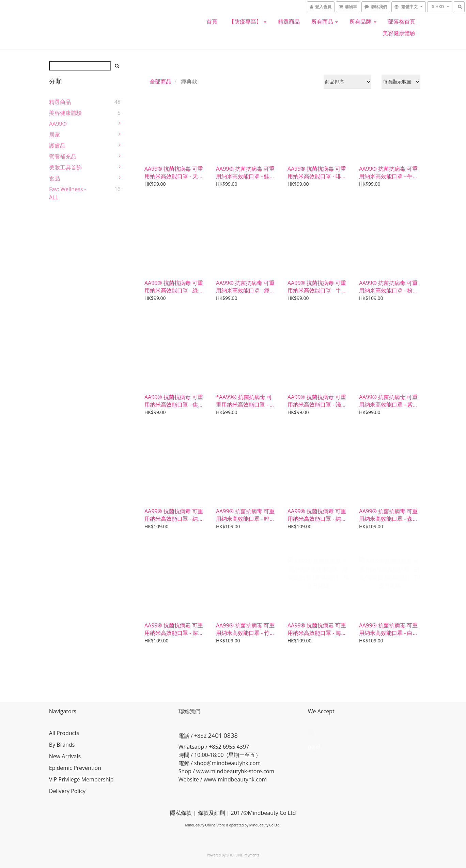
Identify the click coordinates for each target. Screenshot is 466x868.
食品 (55, 178)
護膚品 (57, 146)
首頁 (212, 21)
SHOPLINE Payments (243, 855)
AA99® (58, 124)
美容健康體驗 (399, 33)
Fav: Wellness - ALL (68, 193)
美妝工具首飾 (65, 167)
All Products (64, 733)
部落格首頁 (402, 21)
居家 (55, 135)
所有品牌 (363, 21)
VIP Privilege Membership (81, 779)
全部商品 (160, 81)
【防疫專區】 (248, 21)
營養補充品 (63, 156)
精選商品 (289, 21)
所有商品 (325, 21)
